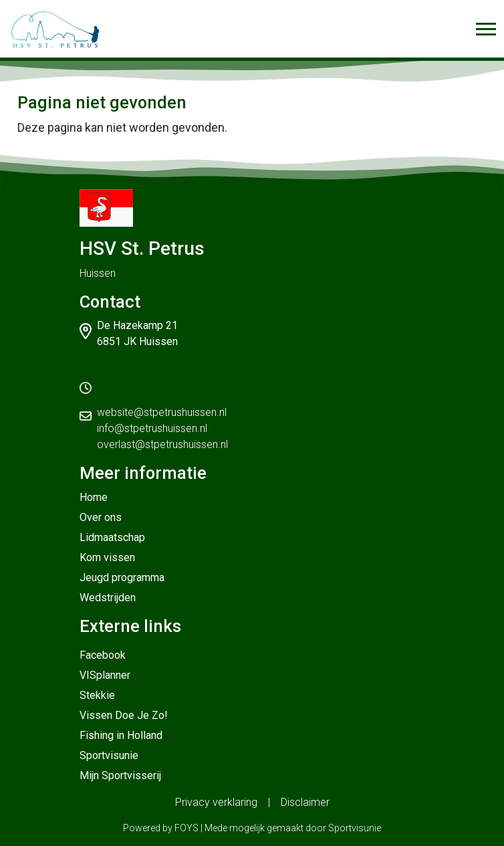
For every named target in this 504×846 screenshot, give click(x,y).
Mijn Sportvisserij (120, 775)
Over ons (101, 517)
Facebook (103, 655)
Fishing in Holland (121, 735)
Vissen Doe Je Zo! (124, 715)
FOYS (186, 828)
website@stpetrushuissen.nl (162, 412)
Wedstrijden (108, 598)
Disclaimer (305, 802)
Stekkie (97, 695)
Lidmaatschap (112, 537)
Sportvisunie (109, 755)
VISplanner (105, 675)
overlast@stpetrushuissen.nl (162, 444)
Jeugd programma (122, 577)
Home (94, 497)
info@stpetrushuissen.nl (152, 428)
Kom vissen (107, 557)
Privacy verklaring (216, 802)
